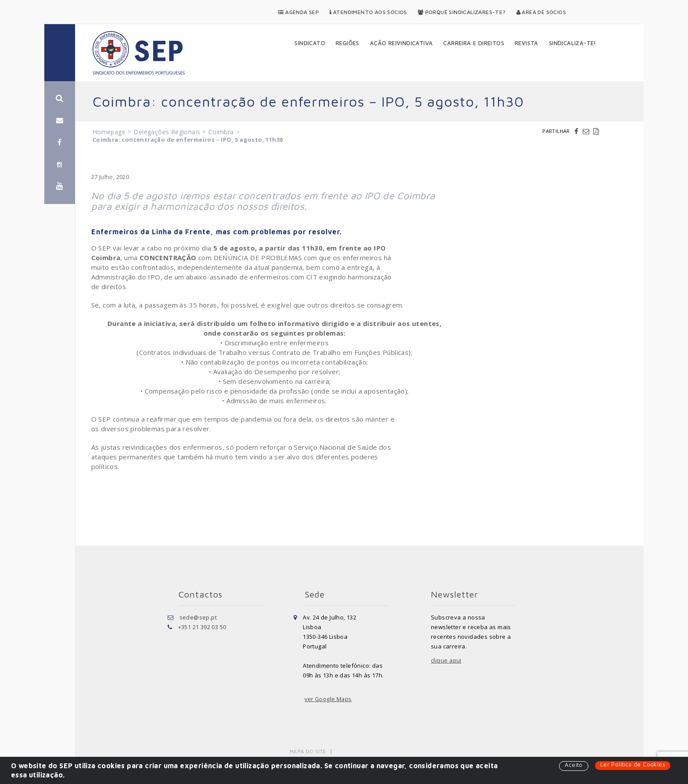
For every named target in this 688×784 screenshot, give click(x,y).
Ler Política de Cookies (632, 765)
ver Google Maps (329, 699)
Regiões (348, 43)
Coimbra (221, 132)
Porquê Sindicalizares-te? (462, 12)
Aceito (573, 765)
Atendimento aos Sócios (368, 12)
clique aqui (446, 660)
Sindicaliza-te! (573, 43)
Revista (527, 43)
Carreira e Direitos (474, 43)
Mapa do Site (308, 751)
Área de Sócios (541, 12)
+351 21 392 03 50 (202, 627)
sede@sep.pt (198, 617)
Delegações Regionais (167, 132)
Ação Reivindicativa (401, 43)
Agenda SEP (299, 12)
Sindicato (310, 43)
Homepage (109, 132)
